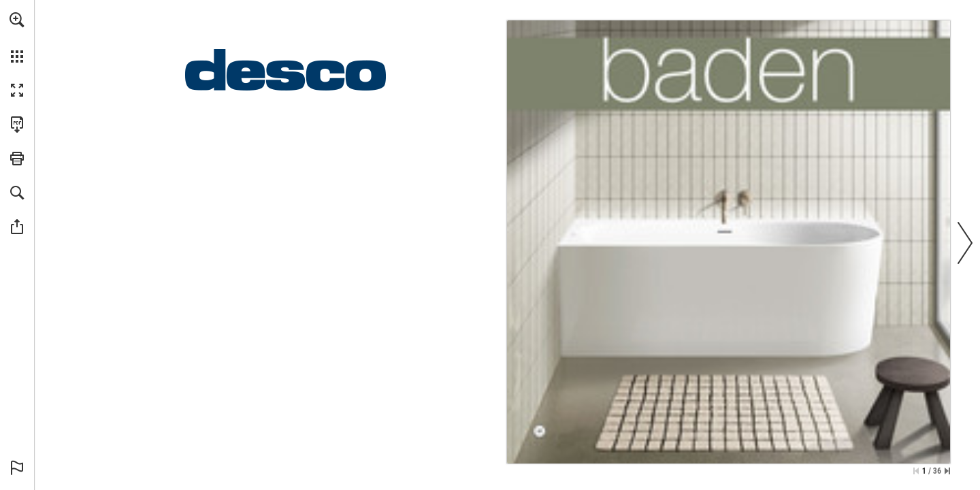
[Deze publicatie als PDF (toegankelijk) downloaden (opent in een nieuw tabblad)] (17, 125)
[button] (17, 20)
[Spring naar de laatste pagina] (947, 471)
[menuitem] (17, 37)
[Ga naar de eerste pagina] (916, 471)
